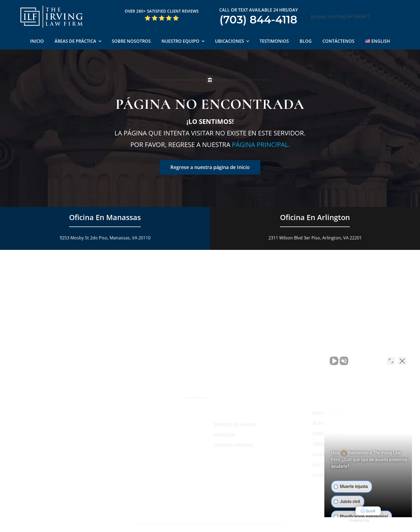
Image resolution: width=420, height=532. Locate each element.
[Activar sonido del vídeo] (325, 360)
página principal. (261, 144)
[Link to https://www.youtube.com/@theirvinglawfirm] (126, 494)
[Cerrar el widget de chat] (402, 360)
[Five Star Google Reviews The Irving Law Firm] (162, 17)
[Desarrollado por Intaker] (374, 521)
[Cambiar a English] (378, 42)
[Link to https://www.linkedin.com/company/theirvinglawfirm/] (153, 494)
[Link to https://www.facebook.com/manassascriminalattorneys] (117, 494)
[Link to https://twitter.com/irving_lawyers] (135, 494)
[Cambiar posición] (391, 360)
